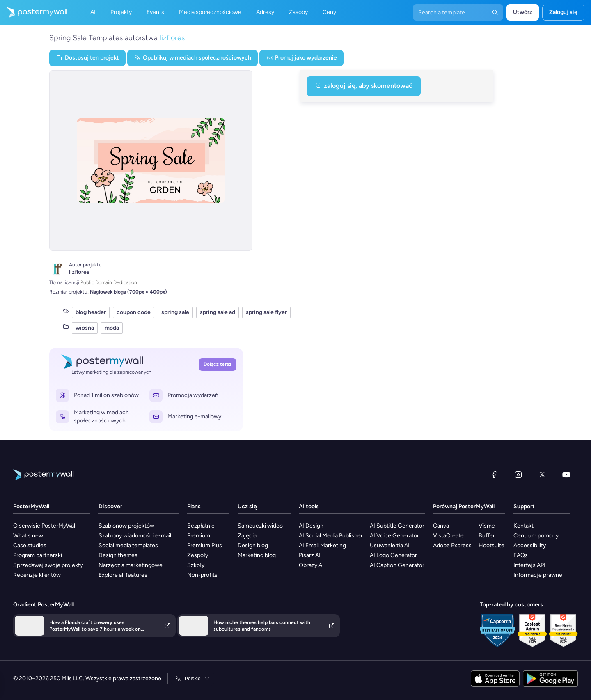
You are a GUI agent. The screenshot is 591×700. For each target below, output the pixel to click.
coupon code (134, 312)
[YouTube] (566, 475)
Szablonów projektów (126, 526)
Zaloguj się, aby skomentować (364, 86)
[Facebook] (494, 475)
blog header (91, 312)
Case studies (30, 545)
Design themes (118, 555)
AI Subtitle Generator (397, 526)
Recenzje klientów (37, 575)
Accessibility (530, 545)
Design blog (253, 545)
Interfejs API (529, 565)
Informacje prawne (538, 575)
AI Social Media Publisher (331, 536)
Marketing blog (257, 555)
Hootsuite (491, 545)
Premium (199, 536)
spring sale (175, 312)
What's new (28, 536)
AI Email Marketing (322, 545)
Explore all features (123, 575)
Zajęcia (247, 536)
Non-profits (202, 575)
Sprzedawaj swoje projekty (48, 565)
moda (112, 328)
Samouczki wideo (260, 526)
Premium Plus (205, 545)
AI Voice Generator (394, 536)
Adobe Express (452, 545)
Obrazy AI (311, 565)
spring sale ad (218, 312)
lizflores (172, 38)
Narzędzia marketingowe (131, 565)
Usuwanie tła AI (390, 545)
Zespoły (198, 555)
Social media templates (128, 545)
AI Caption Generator (397, 565)
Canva (441, 526)
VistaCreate (448, 536)
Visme (487, 526)
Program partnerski (38, 555)
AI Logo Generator (393, 555)
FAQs (521, 555)
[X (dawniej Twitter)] (542, 475)
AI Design (311, 526)
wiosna (85, 328)
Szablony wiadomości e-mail (135, 536)
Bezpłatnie (201, 526)
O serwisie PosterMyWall (45, 526)
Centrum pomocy (536, 536)
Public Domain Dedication (109, 282)
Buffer (487, 536)
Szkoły (196, 565)
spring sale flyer (266, 312)
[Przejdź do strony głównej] (34, 12)
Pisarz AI (310, 555)
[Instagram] (518, 475)
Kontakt (523, 526)
